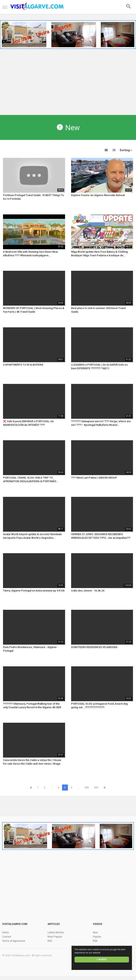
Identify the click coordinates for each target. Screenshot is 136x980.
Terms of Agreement (14, 941)
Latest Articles (56, 932)
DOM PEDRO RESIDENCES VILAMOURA (94, 647)
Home (6, 932)
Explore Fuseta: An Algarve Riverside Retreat (98, 195)
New (95, 932)
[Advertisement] (68, 81)
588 (87, 788)
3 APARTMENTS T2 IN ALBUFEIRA (23, 365)
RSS (50, 941)
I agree (102, 959)
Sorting (126, 150)
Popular (97, 937)
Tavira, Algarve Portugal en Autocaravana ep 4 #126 (34, 591)
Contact (7, 937)
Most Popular (55, 937)
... (51, 788)
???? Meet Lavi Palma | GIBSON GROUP (94, 478)
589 (96, 788)
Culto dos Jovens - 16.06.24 (88, 591)
